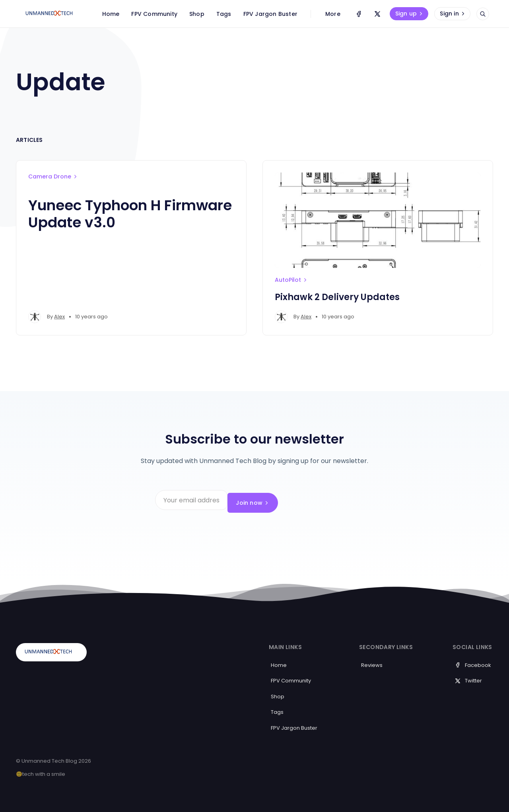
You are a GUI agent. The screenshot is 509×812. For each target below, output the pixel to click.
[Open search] (483, 14)
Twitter (468, 675)
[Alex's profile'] (35, 317)
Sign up (410, 14)
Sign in (453, 14)
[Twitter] (377, 14)
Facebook (473, 659)
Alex (59, 317)
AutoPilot (291, 280)
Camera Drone (53, 176)
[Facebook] (359, 14)
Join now (329, 500)
